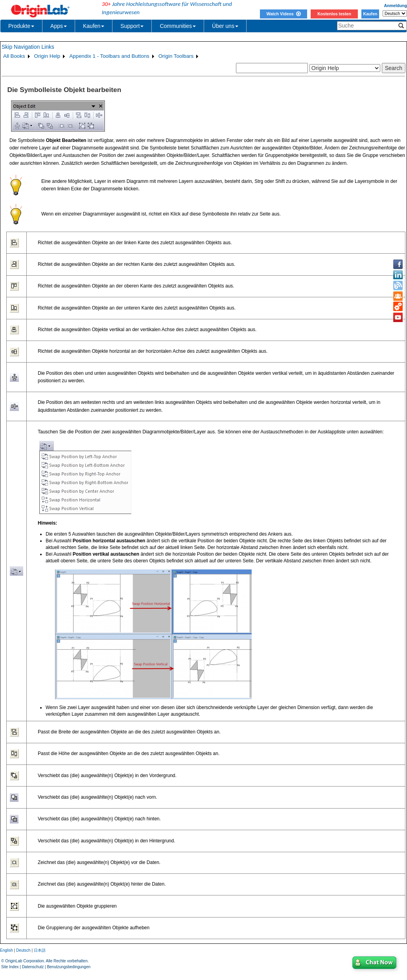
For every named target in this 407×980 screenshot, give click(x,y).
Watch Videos (283, 14)
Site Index (10, 967)
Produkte (21, 26)
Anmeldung (395, 6)
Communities (178, 26)
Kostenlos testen (334, 14)
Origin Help (47, 56)
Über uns (225, 26)
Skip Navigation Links (28, 47)
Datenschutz (33, 967)
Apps (59, 26)
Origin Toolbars (176, 56)
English (6, 950)
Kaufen (370, 14)
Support (132, 26)
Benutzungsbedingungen (69, 967)
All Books (14, 56)
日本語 (40, 950)
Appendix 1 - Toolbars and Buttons (109, 56)
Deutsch (23, 950)
